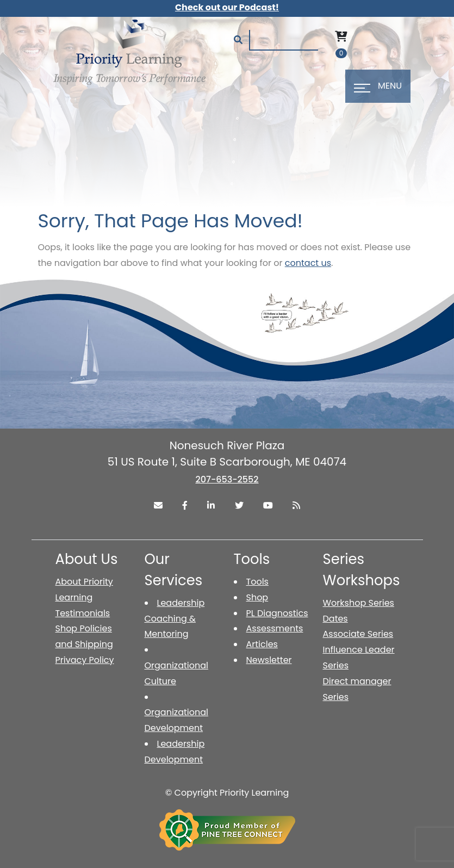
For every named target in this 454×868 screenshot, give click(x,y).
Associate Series (358, 634)
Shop (257, 597)
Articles (262, 644)
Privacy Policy (85, 660)
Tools (257, 582)
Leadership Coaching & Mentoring (175, 619)
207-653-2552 (227, 479)
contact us (308, 263)
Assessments (275, 628)
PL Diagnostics (277, 613)
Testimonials (83, 613)
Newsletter (269, 660)
